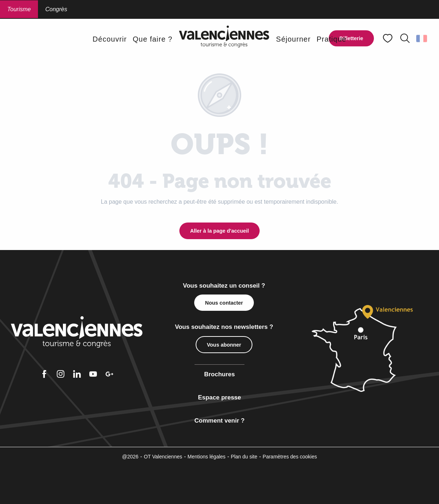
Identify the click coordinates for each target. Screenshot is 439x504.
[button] (405, 38)
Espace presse (219, 397)
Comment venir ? (220, 421)
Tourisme (19, 9)
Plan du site (244, 457)
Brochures (219, 374)
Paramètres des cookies (290, 457)
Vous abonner (224, 345)
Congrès (56, 9)
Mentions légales (207, 457)
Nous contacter (224, 303)
